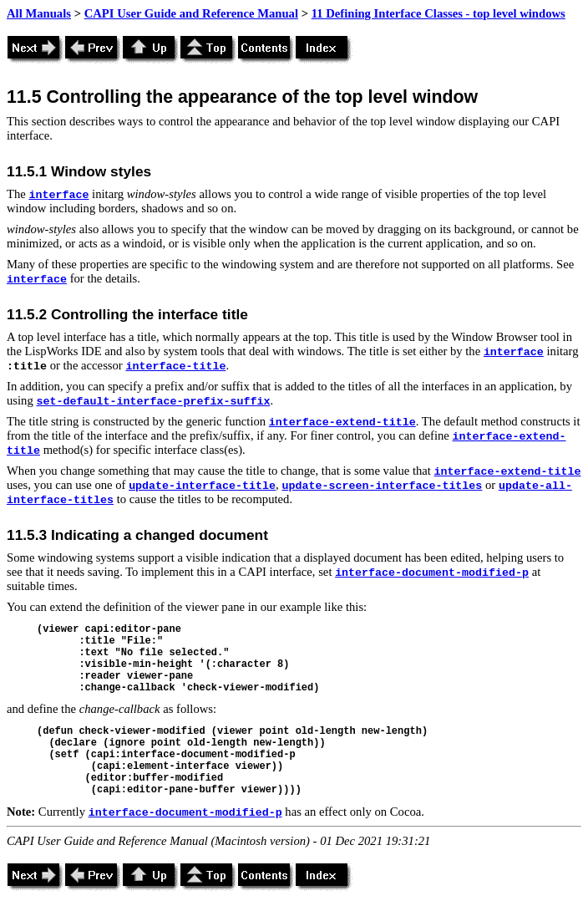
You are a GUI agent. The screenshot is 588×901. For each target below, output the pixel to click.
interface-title (175, 367)
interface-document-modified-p (432, 573)
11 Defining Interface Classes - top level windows (438, 13)
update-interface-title (202, 486)
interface (58, 195)
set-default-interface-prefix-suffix (153, 402)
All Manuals (39, 13)
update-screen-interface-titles (382, 486)
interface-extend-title (342, 423)
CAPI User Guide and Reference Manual (191, 13)
